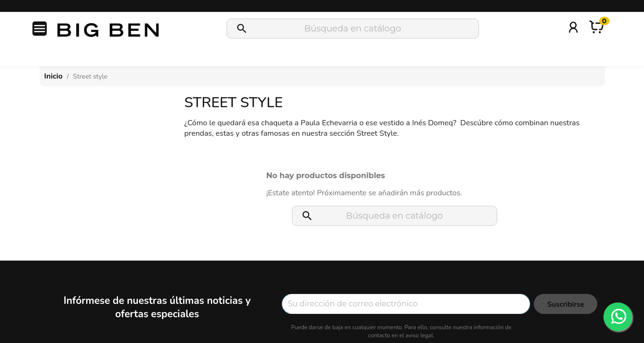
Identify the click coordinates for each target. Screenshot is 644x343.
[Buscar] (353, 29)
